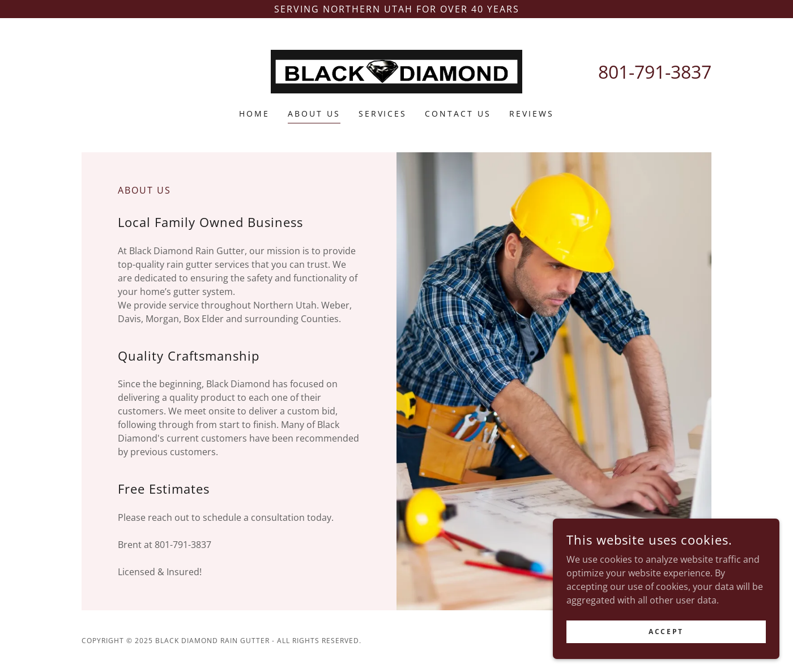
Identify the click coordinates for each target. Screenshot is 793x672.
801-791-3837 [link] (655, 72)
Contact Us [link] (458, 114)
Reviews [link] (532, 114)
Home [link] (254, 114)
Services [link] (383, 114)
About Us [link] (314, 114)
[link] (397, 71)
